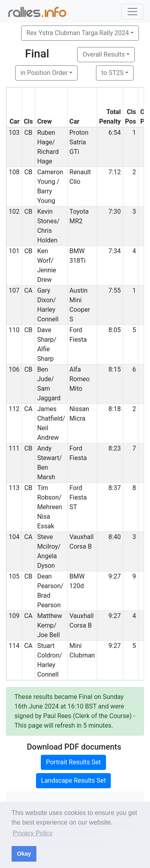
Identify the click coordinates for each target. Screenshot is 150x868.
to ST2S (112, 73)
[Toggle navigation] (132, 12)
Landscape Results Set (74, 780)
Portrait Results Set (73, 762)
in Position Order (44, 73)
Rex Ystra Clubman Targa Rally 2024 (78, 33)
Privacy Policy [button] (33, 833)
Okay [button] (24, 854)
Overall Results (104, 54)
